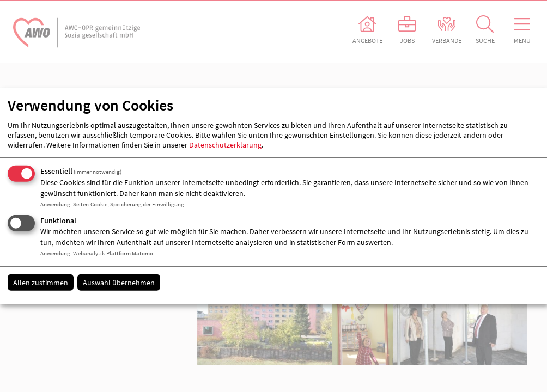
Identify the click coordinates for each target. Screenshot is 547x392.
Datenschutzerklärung (225, 145)
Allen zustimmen (41, 282)
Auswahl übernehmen (119, 282)
